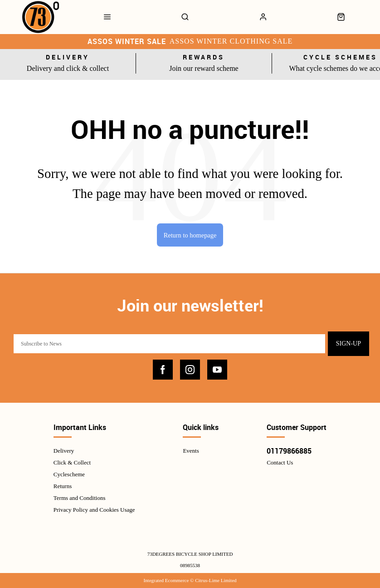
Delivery (64, 451)
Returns (63, 486)
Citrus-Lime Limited (216, 580)
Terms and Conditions (80, 498)
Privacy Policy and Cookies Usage (94, 510)
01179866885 (289, 451)
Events (191, 451)
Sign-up (348, 343)
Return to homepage (190, 235)
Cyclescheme (69, 474)
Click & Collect (72, 462)
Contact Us (280, 462)
